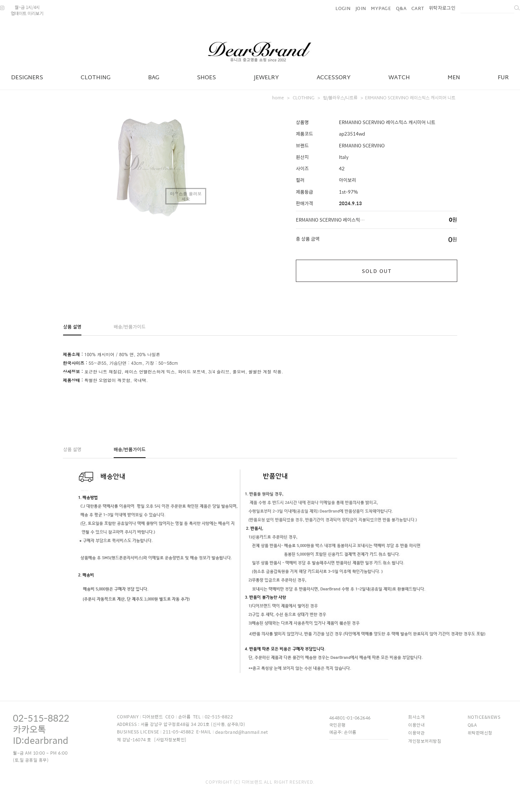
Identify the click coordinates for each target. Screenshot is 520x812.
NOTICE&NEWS (484, 717)
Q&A (401, 9)
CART (418, 9)
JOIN (361, 9)
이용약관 (416, 733)
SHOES (206, 78)
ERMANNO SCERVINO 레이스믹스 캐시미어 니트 (410, 98)
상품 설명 (72, 327)
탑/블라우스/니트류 (340, 98)
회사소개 (416, 717)
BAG (154, 78)
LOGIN (343, 9)
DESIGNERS (27, 78)
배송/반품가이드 (130, 327)
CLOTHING (96, 78)
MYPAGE (381, 9)
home (278, 98)
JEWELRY (266, 78)
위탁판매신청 (480, 733)
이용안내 (416, 725)
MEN (454, 78)
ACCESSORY (334, 78)
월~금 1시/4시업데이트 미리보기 (27, 10)
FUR (503, 78)
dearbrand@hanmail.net (242, 732)
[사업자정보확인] (170, 740)
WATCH (399, 78)
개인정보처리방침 (425, 741)
